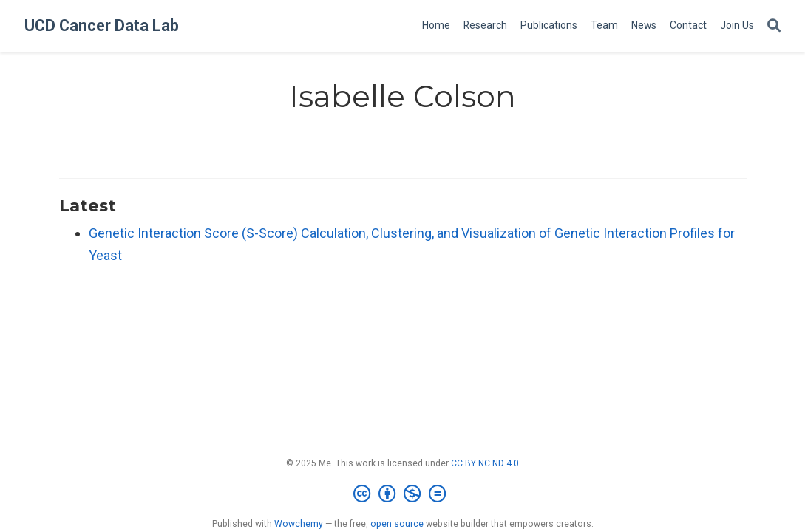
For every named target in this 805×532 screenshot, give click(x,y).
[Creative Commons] (402, 494)
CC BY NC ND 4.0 (485, 463)
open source (397, 524)
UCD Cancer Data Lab (102, 25)
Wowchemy (299, 524)
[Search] (774, 26)
